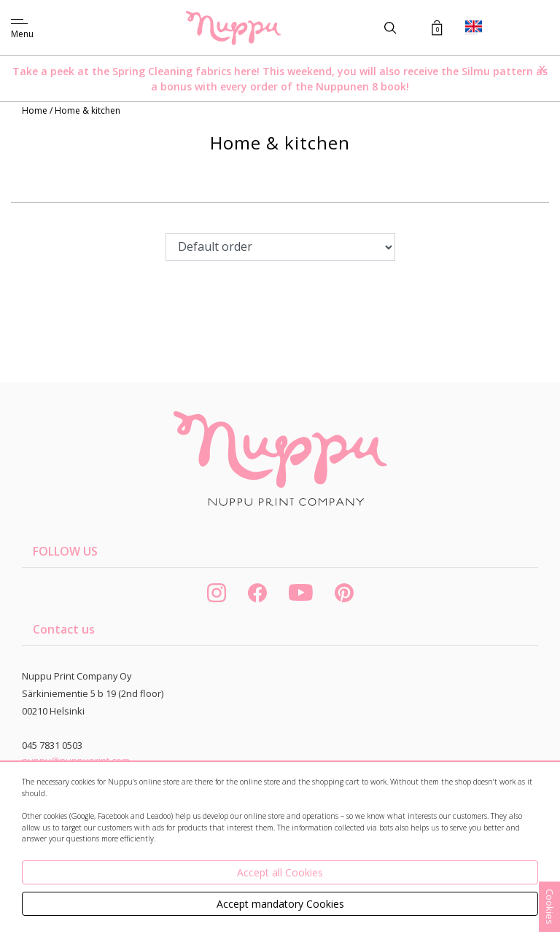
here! (247, 71)
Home (36, 110)
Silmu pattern (497, 71)
